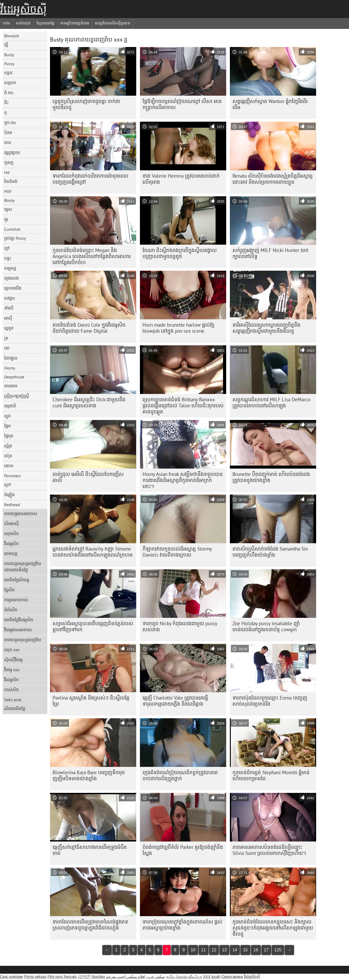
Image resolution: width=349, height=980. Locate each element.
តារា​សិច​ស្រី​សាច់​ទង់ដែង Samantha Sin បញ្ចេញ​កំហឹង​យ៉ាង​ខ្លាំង (270, 552)
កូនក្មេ (9, 162)
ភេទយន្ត (11, 553)
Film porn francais (62, 977)
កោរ (7, 142)
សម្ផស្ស (10, 268)
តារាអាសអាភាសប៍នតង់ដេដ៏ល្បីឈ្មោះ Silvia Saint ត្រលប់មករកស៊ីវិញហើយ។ (269, 850)
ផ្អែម (7, 426)
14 (235, 950)
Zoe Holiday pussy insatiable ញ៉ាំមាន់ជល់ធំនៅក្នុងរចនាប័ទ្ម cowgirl (266, 626)
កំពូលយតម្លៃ (45, 23)
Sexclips (98, 977)
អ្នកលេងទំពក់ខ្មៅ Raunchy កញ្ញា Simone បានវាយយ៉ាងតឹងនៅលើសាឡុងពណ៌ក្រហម (93, 552)
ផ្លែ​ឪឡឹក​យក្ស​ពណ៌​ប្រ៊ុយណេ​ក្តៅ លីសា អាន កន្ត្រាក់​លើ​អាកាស (182, 104)
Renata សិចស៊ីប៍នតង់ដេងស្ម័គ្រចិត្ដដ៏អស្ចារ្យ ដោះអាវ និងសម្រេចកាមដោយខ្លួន (273, 179)
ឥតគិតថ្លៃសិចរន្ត (17, 580)
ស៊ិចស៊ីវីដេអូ (13, 660)
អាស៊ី (8, 318)
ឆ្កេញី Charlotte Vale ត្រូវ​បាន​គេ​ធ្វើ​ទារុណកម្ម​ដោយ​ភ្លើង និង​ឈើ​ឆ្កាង (175, 701)
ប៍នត (8, 132)
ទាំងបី (9, 308)
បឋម (6, 23)
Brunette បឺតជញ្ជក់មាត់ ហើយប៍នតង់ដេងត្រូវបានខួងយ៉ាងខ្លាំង (271, 477)
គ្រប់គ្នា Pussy (15, 238)
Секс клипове (12, 977)
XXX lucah (212, 977)
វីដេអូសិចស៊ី (23, 9)
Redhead (12, 505)
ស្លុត (7, 416)
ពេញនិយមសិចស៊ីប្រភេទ (113, 23)
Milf (8, 191)
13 (224, 950)
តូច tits (10, 122)
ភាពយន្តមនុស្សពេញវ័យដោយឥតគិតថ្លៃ (23, 567)
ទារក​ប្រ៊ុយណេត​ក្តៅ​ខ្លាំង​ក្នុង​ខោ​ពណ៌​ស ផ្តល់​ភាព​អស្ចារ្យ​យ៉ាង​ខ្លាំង (182, 925)
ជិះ (6, 102)
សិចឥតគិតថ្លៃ (15, 709)
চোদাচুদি (84, 977)
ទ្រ (6, 338)
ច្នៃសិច (9, 590)
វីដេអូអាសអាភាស (18, 630)
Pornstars (12, 476)
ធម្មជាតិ (10, 406)
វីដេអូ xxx (12, 670)
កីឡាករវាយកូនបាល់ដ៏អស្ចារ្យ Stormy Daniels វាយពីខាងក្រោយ (177, 552)
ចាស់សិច (11, 690)
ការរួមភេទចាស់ (16, 600)
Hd (7, 172)
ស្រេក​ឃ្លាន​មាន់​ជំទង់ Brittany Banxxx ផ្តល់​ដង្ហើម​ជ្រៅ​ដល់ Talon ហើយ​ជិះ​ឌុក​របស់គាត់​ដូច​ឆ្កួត (183, 406)
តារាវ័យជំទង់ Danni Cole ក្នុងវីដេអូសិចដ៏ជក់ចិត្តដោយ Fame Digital (89, 328)
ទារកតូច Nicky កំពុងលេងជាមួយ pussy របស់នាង (180, 626)
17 (266, 950)
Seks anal (13, 700)
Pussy (9, 64)
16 (256, 950)
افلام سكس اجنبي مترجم (126, 977)
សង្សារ (9, 298)
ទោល (9, 466)
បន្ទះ (8, 258)
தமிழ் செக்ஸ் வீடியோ (184, 977)
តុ (6, 112)
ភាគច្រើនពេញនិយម (75, 23)
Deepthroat (14, 377)
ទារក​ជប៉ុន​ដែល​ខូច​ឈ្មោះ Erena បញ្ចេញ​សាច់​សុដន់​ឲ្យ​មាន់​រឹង (270, 701)
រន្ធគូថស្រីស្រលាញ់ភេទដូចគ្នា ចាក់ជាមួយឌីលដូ (86, 104)
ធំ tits (9, 93)
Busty (9, 55)
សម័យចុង (23, 23)
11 (204, 950)
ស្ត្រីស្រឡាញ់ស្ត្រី (17, 396)
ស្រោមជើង (13, 288)
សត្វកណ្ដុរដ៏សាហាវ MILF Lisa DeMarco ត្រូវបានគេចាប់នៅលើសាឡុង (271, 402)
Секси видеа (232, 977)
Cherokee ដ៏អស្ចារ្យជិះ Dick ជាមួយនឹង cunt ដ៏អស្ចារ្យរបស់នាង (89, 402)
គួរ (6, 219)
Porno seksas (35, 977)
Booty (9, 200)
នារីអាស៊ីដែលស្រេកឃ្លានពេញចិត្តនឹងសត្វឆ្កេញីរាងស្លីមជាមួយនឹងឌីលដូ (266, 328)
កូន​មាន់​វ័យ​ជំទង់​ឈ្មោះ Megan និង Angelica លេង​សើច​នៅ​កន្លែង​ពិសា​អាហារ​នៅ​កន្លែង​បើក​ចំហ (92, 256)
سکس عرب (156, 977)
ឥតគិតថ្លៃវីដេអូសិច (19, 620)
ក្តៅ (7, 248)
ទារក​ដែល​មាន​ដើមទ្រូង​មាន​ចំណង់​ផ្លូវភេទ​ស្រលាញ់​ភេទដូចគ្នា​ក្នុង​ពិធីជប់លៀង (90, 925)
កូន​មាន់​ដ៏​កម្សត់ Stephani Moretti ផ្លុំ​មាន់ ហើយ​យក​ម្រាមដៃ (271, 775)
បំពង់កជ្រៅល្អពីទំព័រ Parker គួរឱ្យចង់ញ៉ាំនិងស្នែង (183, 850)
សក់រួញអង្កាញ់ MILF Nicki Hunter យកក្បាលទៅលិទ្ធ (270, 253)
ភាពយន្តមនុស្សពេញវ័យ (23, 640)
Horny (10, 368)
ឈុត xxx (12, 650)
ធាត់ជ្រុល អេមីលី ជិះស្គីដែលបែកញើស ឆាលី (88, 477)
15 (245, 950)
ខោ (7, 348)
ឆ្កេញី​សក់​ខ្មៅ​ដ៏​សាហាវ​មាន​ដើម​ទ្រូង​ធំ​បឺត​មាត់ (90, 850)
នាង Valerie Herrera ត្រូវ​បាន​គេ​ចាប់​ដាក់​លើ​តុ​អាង (181, 179)
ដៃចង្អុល (11, 358)
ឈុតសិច (11, 533)
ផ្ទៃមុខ (9, 436)
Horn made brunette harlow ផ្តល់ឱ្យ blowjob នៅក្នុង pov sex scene (179, 328)
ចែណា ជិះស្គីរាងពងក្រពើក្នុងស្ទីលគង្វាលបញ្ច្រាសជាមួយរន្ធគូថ (180, 253)
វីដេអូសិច (11, 543)
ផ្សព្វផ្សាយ (12, 152)
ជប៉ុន (8, 456)
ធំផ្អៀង (9, 495)
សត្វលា (10, 83)
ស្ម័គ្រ (8, 446)
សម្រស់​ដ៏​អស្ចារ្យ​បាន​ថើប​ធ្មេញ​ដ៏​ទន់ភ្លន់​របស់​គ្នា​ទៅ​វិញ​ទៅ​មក (93, 626)
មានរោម (11, 386)
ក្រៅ (7, 485)
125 (278, 950)
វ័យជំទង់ (11, 181)
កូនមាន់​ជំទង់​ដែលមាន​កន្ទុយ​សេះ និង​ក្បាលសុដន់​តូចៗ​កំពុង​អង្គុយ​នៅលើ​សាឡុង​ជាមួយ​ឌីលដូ (273, 928)
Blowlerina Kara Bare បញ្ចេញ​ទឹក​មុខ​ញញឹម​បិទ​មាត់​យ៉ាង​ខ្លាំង (89, 775)
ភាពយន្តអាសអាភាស (21, 514)
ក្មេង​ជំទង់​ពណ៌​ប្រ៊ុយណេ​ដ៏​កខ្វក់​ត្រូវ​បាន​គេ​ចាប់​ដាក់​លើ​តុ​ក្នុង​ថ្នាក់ (180, 775)
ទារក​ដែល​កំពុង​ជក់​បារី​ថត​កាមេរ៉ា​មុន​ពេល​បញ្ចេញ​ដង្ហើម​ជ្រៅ (90, 179)
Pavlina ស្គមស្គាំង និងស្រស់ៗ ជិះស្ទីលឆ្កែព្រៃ (91, 701)
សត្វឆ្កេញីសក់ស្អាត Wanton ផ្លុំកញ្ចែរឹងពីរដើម (270, 104)
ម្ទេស (8, 209)
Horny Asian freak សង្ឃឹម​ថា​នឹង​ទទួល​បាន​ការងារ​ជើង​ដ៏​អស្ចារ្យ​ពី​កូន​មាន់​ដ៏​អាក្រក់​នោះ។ (183, 480)
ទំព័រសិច (11, 610)
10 (193, 950)
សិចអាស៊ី (11, 524)
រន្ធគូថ (9, 328)
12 (214, 950)
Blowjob (12, 36)
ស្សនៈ (9, 73)
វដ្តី (6, 45)
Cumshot (12, 229)
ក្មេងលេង (11, 278)
